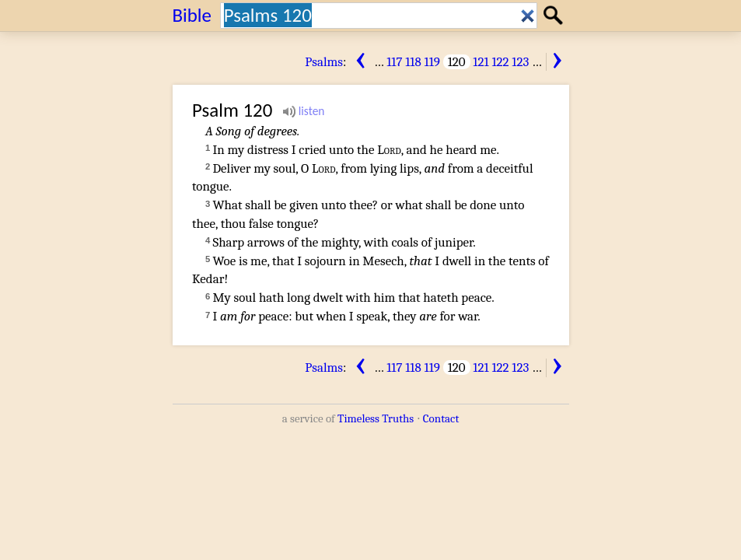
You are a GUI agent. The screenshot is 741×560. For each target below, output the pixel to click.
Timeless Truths (376, 418)
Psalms (324, 62)
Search (556, 15)
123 (520, 62)
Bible (192, 15)
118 (413, 62)
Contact (441, 418)
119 (432, 62)
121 (481, 62)
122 (500, 62)
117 (394, 62)
